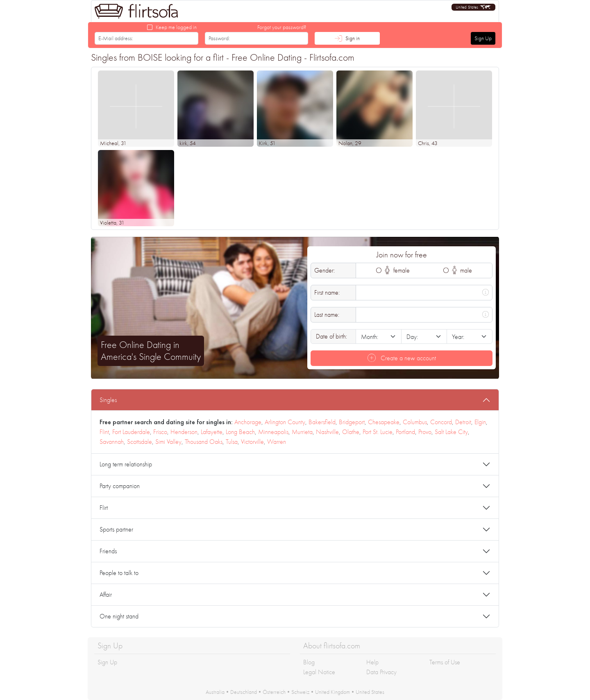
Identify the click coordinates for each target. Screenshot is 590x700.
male (462, 270)
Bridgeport (352, 422)
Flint (104, 432)
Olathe (351, 432)
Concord (441, 422)
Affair (106, 594)
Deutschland (244, 692)
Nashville (327, 432)
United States (370, 692)
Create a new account (402, 358)
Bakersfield (322, 422)
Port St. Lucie (378, 432)
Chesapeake (384, 422)
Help (372, 662)
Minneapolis (273, 432)
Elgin (480, 422)
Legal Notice (319, 672)
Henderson (184, 432)
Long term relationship (126, 464)
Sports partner (116, 529)
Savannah (112, 442)
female (397, 270)
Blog (309, 662)
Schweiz (300, 692)
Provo (425, 432)
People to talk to (119, 573)
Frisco (160, 432)
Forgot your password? (282, 27)
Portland (405, 432)
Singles (108, 400)
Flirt (104, 508)
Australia (215, 692)
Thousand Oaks (204, 442)
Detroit (463, 422)
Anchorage (248, 422)
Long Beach (240, 432)
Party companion (120, 486)
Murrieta (302, 432)
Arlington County (285, 422)
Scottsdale (140, 442)
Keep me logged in (176, 27)
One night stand (119, 616)
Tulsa (232, 442)
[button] (473, 7)
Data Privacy (381, 672)
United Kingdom (332, 692)
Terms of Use (445, 662)
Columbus (415, 422)
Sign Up (483, 38)
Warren (277, 442)
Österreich (274, 692)
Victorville (252, 442)
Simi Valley (168, 442)
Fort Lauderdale (131, 432)
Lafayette (212, 432)
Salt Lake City (451, 432)
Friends (108, 551)
